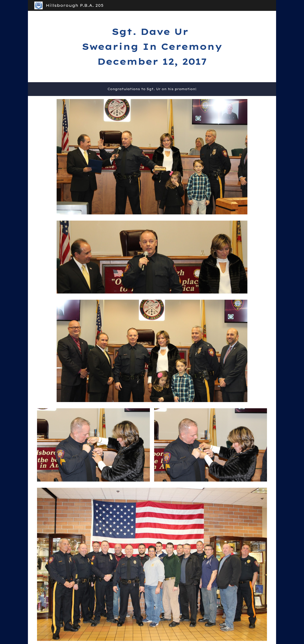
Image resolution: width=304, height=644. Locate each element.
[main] (152, 47)
